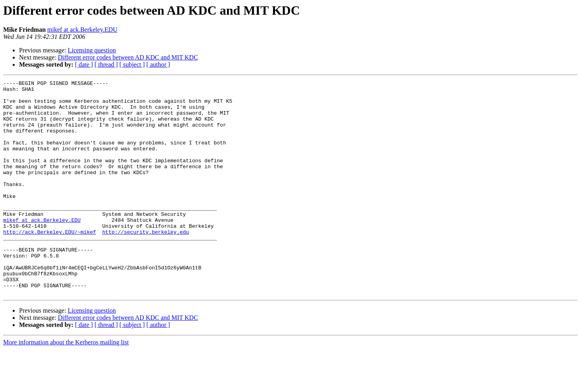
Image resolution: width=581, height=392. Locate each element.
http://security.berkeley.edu (146, 263)
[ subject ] (132, 64)
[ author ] (158, 64)
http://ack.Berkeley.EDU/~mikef (50, 263)
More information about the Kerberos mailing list (66, 385)
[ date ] (84, 64)
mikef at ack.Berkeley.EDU (82, 30)
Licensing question (92, 50)
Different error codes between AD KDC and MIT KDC (128, 57)
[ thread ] (106, 64)
